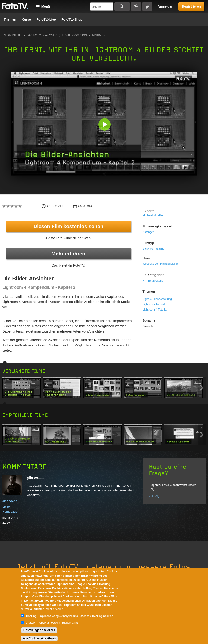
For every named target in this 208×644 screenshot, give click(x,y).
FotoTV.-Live (46, 19)
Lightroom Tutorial (154, 304)
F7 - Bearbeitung (153, 281)
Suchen (122, 6)
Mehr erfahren (68, 254)
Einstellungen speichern (39, 630)
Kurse (26, 19)
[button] (105, 125)
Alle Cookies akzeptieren (39, 638)
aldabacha (10, 501)
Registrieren (191, 6)
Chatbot (31, 623)
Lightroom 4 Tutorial (155, 310)
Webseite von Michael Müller (160, 264)
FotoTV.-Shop (72, 19)
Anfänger (148, 232)
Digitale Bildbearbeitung (157, 299)
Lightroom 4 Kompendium (82, 35)
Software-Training (153, 249)
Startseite (13, 35)
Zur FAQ (154, 496)
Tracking (31, 616)
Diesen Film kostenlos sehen (68, 226)
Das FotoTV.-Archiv (42, 35)
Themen (10, 19)
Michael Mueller (153, 215)
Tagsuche (147, 6)
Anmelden (165, 6)
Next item (202, 388)
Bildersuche (136, 6)
